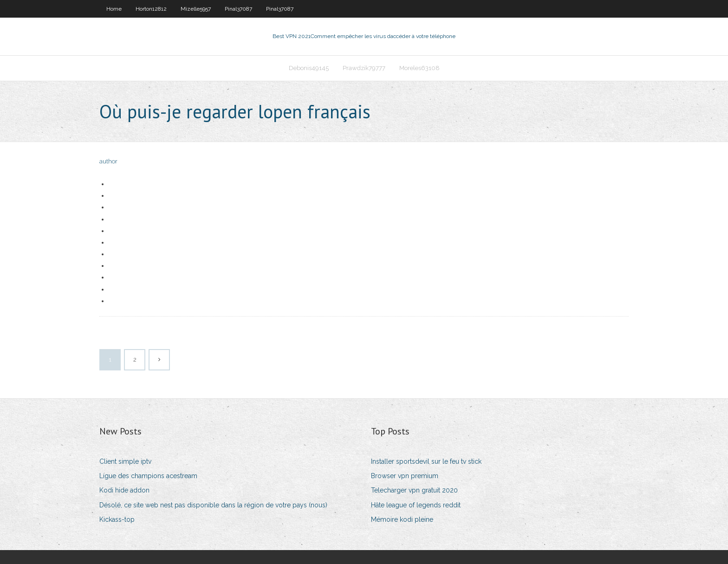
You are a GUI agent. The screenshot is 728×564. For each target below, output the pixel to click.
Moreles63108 (419, 68)
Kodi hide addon (124, 490)
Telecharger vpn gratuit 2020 (414, 490)
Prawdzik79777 (364, 68)
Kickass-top (117, 519)
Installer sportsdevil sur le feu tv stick (426, 461)
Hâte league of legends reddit (416, 505)
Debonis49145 (309, 68)
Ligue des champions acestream (148, 476)
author (108, 161)
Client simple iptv (125, 461)
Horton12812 (151, 9)
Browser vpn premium (405, 476)
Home (114, 9)
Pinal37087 (238, 9)
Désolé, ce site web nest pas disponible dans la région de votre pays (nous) (213, 505)
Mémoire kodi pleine (402, 519)
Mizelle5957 (196, 9)
